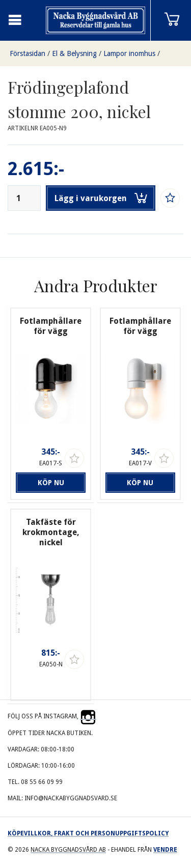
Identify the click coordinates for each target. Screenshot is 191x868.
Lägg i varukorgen (101, 198)
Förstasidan (28, 53)
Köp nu (51, 483)
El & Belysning (74, 53)
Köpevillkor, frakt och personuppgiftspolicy (88, 833)
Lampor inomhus (129, 53)
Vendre (165, 850)
